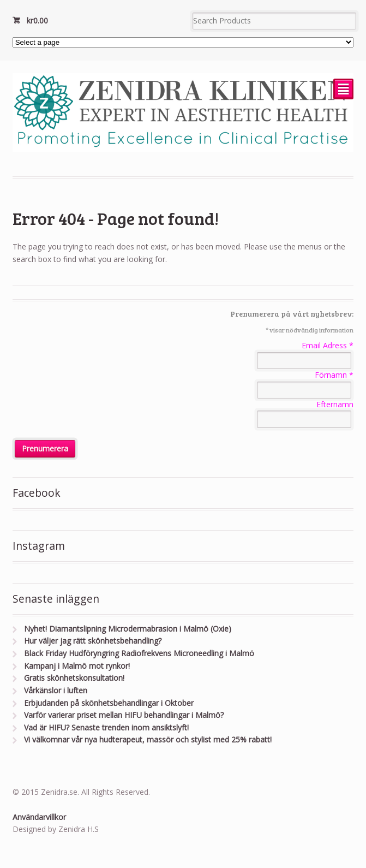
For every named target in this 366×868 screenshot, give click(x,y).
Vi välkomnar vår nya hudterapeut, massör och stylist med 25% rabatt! (148, 739)
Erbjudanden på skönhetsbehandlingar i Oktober (109, 703)
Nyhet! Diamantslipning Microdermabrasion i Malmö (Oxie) (128, 629)
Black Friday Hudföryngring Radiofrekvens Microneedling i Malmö (139, 653)
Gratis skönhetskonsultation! (74, 678)
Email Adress (328, 345)
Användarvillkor (39, 817)
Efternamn (335, 404)
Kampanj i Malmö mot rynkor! (77, 666)
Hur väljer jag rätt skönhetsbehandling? (93, 641)
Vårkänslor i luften (56, 690)
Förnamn (334, 375)
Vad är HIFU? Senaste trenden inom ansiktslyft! (106, 727)
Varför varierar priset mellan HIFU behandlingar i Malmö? (124, 715)
